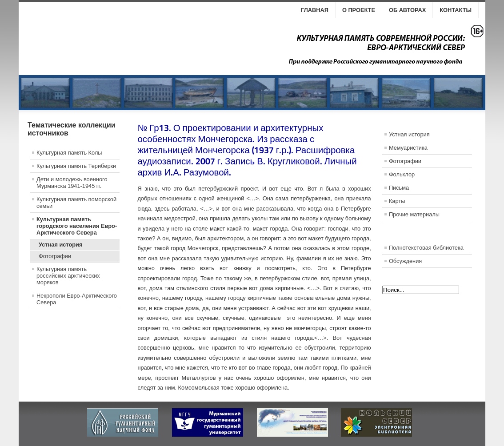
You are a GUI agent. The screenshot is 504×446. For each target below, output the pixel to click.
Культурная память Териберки (76, 166)
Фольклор (402, 174)
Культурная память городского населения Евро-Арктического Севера (77, 226)
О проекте (359, 10)
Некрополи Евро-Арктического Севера (77, 299)
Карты (397, 201)
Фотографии (55, 256)
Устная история (60, 245)
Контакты (456, 10)
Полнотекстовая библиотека (426, 248)
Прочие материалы (414, 214)
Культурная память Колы (69, 153)
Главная (315, 10)
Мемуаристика (408, 148)
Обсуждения (405, 261)
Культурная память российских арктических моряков (68, 276)
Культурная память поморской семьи (76, 203)
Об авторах (407, 10)
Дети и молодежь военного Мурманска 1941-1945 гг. (72, 183)
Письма (399, 188)
